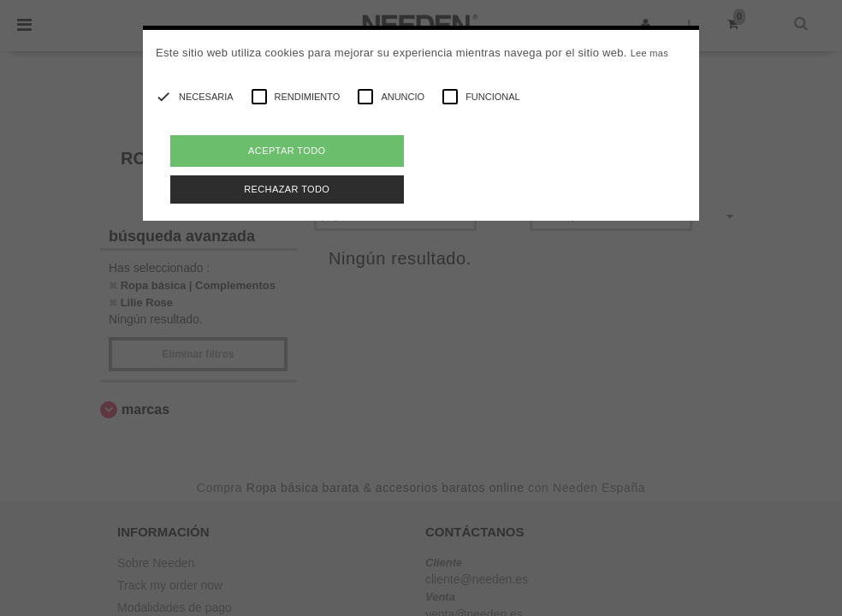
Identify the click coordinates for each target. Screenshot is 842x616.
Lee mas (649, 53)
